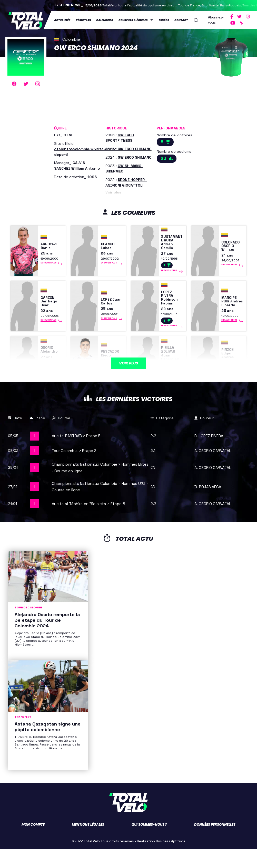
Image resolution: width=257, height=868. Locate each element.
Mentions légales (88, 844)
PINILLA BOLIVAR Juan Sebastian (172, 370)
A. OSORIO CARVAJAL (216, 470)
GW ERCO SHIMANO (135, 148)
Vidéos (164, 20)
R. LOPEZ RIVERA (211, 455)
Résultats (83, 20)
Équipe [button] (60, 127)
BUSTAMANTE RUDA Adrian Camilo (171, 246)
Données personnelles (215, 844)
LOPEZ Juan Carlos (108, 312)
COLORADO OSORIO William (231, 249)
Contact (181, 20)
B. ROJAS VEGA (210, 506)
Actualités (62, 20)
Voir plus (113, 191)
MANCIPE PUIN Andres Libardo (231, 312)
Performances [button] (171, 127)
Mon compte (33, 844)
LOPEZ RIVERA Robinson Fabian (171, 308)
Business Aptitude (171, 860)
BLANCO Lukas (109, 249)
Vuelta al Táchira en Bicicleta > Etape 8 (93, 523)
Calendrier (105, 20)
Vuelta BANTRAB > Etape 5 (80, 455)
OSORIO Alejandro (51, 366)
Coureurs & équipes (133, 20)
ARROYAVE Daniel (51, 249)
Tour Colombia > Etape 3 (77, 470)
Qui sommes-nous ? (149, 844)
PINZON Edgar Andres (229, 370)
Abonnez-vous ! (216, 19)
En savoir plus (48, 268)
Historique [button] (116, 127)
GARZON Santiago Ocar (51, 312)
